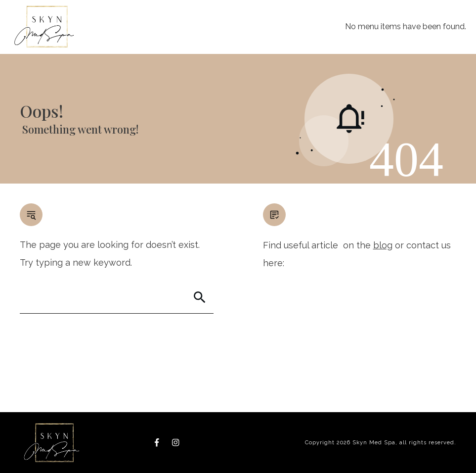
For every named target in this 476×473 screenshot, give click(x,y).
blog (383, 245)
